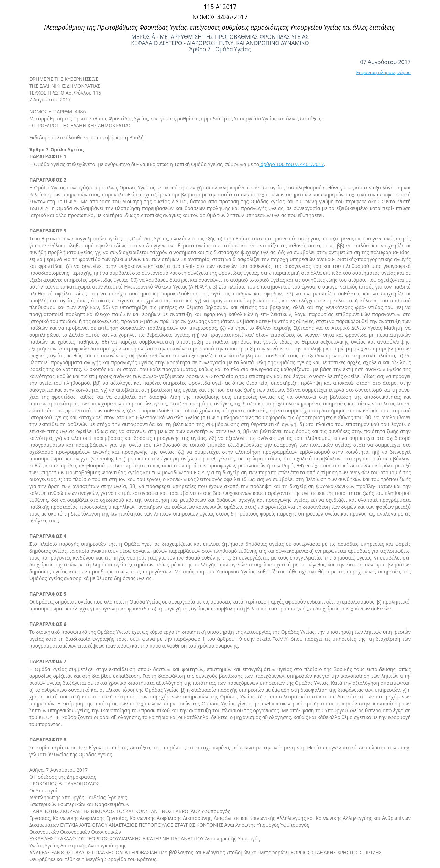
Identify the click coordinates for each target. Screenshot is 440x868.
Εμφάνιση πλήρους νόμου (383, 72)
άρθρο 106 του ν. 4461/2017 (291, 164)
